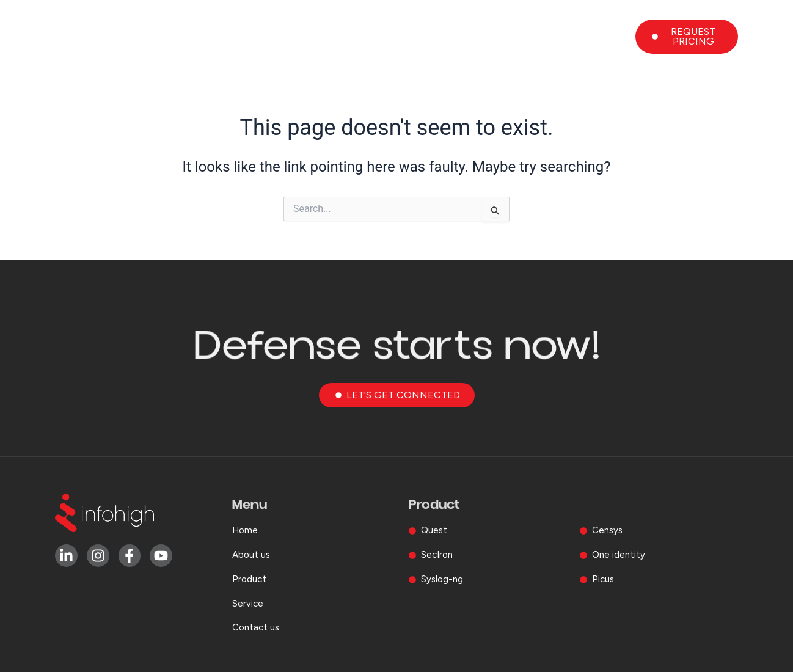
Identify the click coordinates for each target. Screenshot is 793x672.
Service (525, 37)
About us (380, 37)
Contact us (596, 37)
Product (455, 37)
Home (319, 37)
